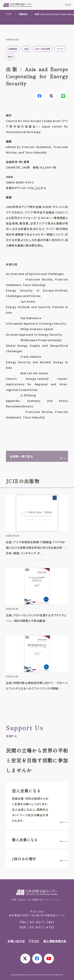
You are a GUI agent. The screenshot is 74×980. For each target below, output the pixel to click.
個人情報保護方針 (55, 941)
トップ (9, 14)
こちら (37, 188)
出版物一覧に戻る (21, 456)
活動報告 (23, 14)
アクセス (34, 941)
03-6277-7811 (37, 922)
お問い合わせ (16, 941)
